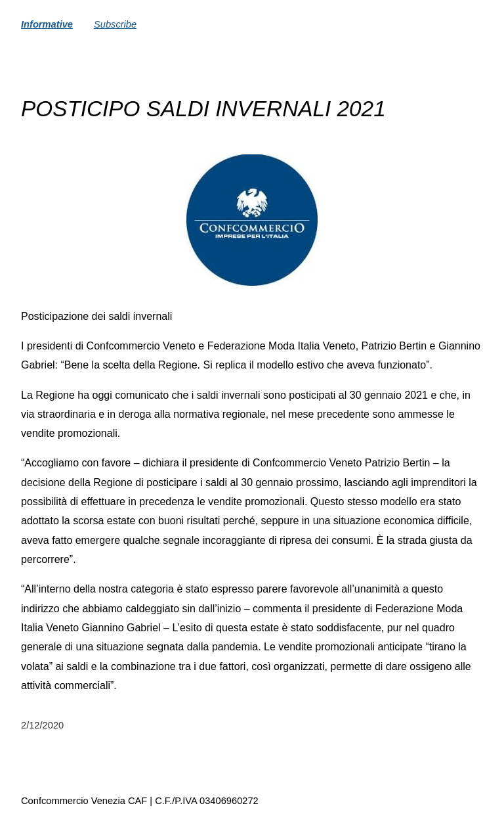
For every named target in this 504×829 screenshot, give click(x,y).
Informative (47, 24)
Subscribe (115, 24)
